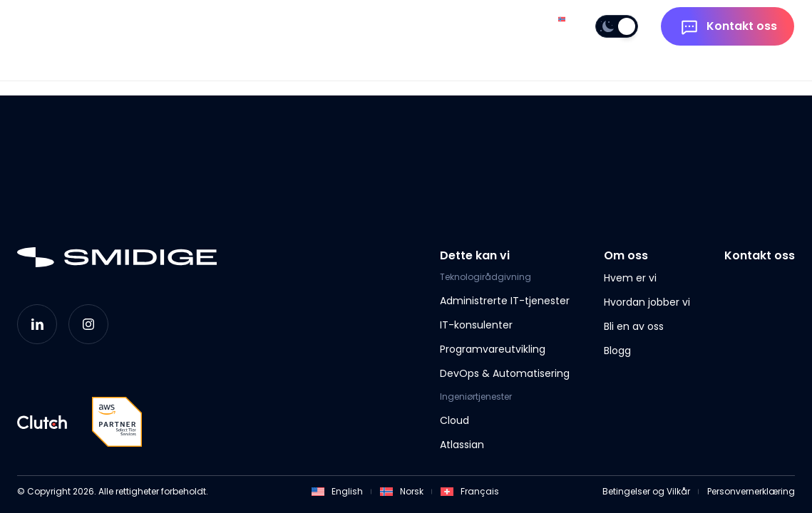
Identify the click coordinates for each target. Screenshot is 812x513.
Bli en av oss (634, 326)
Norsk (402, 491)
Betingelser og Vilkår (646, 491)
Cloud (454, 420)
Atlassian (462, 445)
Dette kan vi (378, 26)
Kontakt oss (760, 255)
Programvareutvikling (493, 349)
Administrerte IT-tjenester (505, 301)
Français (470, 491)
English (337, 491)
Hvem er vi (630, 278)
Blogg (617, 351)
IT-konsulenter (476, 325)
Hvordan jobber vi (647, 302)
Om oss (477, 26)
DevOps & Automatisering (505, 373)
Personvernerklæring (751, 491)
